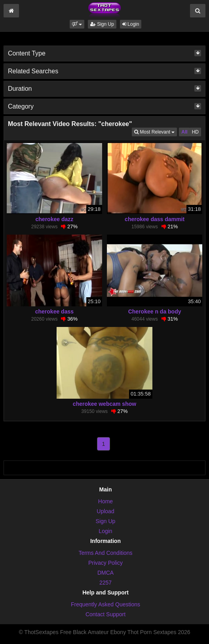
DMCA (105, 573)
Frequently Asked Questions (105, 604)
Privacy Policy (105, 563)
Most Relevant (156, 131)
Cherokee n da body (155, 311)
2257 (105, 583)
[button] (77, 24)
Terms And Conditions (105, 553)
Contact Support (105, 614)
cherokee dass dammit (155, 219)
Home (105, 501)
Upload (105, 511)
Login (131, 24)
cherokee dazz (55, 219)
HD (195, 132)
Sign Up (102, 24)
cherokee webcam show (104, 404)
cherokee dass (54, 311)
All (184, 132)
